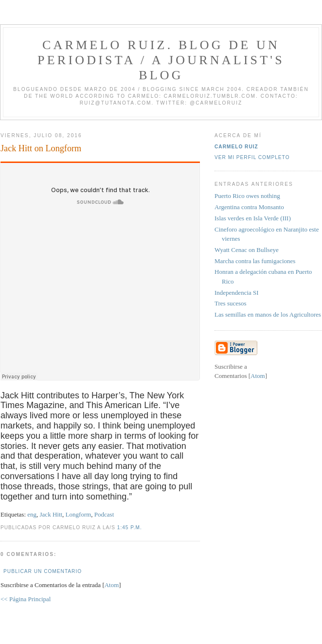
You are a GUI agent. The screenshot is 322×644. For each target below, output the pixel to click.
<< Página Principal (26, 599)
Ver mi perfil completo (252, 157)
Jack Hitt (51, 514)
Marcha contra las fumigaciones (255, 261)
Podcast (104, 514)
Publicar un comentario (43, 571)
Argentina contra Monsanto (249, 207)
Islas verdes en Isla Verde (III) (253, 218)
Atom (112, 585)
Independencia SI (237, 293)
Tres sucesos (231, 303)
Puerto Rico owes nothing (247, 196)
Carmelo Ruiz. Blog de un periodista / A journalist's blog (161, 60)
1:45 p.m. (130, 528)
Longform (79, 514)
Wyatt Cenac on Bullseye (247, 250)
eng (32, 514)
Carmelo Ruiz (236, 147)
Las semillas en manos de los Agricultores (268, 314)
